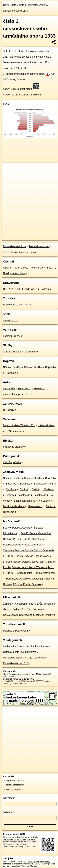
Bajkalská (50, 367)
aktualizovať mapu (20, 674)
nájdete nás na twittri (15, 780)
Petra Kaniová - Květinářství (28, 268)
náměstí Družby (12, 336)
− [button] (7, 173)
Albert (6, 268)
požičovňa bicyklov (13, 447)
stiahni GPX (8, 681)
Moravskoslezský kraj (15, 246)
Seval (50, 268)
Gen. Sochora (34, 609)
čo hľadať (8, 812)
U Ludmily (9, 410)
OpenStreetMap (25, 235)
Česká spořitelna (12, 352)
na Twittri (31, 839)
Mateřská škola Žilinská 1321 (19, 425)
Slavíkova (25, 484)
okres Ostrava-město (14, 252)
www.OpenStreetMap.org (39, 861)
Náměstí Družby (12, 367)
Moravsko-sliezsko (39, 246)
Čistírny (52, 484)
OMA (14, 5)
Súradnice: (9, 95)
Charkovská (26, 615)
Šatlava (45, 289)
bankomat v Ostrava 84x (16, 646)
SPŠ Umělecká (14, 431)
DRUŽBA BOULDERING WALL (20, 289)
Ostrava (33, 252)
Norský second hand (14, 273)
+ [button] (7, 169)
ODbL (37, 864)
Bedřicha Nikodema (25, 501)
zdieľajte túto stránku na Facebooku (21, 838)
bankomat (30, 352)
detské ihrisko (11, 320)
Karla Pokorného (24, 604)
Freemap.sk (40, 235)
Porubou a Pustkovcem (16, 631)
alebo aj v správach (15, 789)
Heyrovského (35, 506)
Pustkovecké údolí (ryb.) (16, 305)
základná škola (46, 425)
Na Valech (44, 501)
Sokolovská (24, 495)
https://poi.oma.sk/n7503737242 (16, 238)
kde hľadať (9, 798)
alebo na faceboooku (15, 785)
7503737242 (9, 676)
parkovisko (9, 389)
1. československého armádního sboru (26, 74)
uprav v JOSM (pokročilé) (40, 674)
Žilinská (7, 604)
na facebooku (24, 837)
